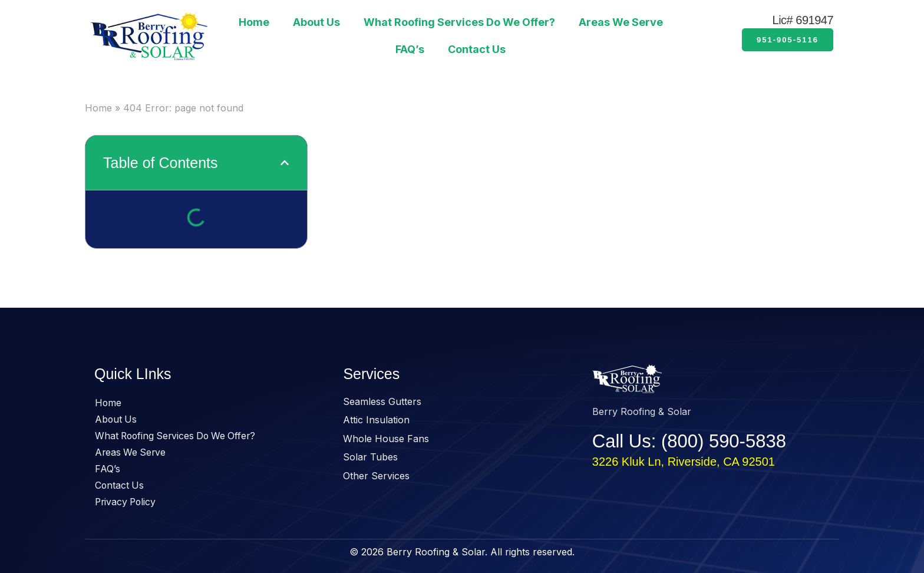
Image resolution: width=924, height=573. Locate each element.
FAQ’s (410, 49)
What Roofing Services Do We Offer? (459, 22)
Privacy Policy (127, 502)
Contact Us (477, 49)
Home (254, 22)
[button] (285, 163)
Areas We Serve (621, 22)
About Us (316, 22)
